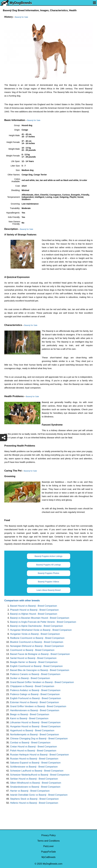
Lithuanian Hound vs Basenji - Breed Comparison (35, 722)
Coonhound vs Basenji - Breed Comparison (32, 650)
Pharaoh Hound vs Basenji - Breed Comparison (34, 610)
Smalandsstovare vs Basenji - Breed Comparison (35, 787)
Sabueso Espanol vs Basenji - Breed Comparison (35, 763)
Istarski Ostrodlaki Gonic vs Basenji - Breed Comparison (39, 795)
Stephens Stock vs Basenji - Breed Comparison (34, 799)
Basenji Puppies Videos (48, 582)
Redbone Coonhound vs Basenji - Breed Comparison (37, 638)
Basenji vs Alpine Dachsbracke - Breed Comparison (36, 626)
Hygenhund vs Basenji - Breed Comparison (32, 730)
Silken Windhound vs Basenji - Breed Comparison (36, 783)
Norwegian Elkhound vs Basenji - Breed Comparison (37, 646)
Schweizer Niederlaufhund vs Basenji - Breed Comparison (40, 775)
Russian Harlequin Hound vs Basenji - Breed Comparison (39, 755)
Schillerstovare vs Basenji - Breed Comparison (34, 767)
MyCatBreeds (48, 857)
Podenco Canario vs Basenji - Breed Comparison (35, 674)
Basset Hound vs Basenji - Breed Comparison (34, 606)
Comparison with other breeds (22, 601)
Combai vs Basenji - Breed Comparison (30, 743)
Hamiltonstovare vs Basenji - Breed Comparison (35, 710)
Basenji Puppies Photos (49, 573)
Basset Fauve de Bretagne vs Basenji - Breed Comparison (40, 654)
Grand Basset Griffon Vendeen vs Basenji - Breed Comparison (42, 682)
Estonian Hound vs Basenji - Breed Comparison (35, 702)
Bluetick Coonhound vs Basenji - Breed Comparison (37, 642)
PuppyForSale (48, 852)
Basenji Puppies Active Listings (48, 556)
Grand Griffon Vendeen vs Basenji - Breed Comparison (38, 706)
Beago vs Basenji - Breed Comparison (30, 714)
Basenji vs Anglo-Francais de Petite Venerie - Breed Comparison (43, 622)
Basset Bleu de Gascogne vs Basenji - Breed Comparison (40, 670)
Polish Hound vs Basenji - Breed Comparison (33, 751)
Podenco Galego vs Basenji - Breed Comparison (35, 694)
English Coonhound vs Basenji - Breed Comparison (36, 666)
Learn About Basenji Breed (48, 590)
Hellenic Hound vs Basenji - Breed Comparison (34, 803)
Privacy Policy (49, 835)
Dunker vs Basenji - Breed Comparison (30, 678)
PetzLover (48, 846)
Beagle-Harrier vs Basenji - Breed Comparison (34, 662)
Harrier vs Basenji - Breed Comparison (30, 791)
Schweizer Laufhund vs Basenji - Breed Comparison (37, 771)
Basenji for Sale (22, 17)
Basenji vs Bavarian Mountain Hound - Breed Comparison (40, 618)
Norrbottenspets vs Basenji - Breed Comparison (35, 735)
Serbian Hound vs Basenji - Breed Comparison (34, 779)
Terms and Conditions (48, 841)
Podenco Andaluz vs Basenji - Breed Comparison (35, 690)
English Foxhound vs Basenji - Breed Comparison (36, 698)
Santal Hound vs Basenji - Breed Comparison (33, 658)
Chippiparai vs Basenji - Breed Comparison (32, 686)
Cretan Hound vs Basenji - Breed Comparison (34, 747)
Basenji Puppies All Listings (48, 565)
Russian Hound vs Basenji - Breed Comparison (34, 759)
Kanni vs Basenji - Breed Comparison (29, 718)
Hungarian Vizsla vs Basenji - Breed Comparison (35, 634)
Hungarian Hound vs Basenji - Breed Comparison (35, 726)
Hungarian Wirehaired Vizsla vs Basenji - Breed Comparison (41, 630)
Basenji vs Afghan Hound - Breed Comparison (34, 614)
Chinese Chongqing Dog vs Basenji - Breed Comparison (39, 739)
